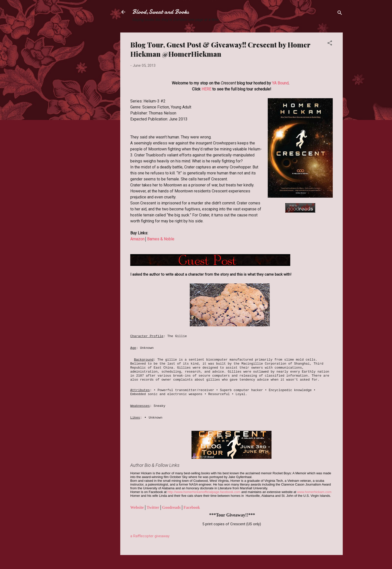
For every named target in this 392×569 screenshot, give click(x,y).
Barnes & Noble (161, 239)
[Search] (340, 14)
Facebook (192, 507)
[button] (330, 44)
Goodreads (171, 507)
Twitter (153, 507)
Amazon (137, 239)
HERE (206, 89)
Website (137, 507)
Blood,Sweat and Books (161, 12)
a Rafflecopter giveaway (150, 536)
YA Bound (280, 83)
